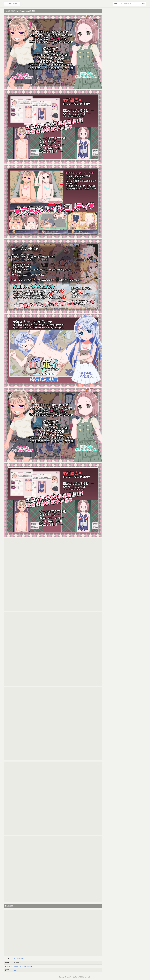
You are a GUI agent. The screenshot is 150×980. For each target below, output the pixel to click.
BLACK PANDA (19, 959)
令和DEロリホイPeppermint (23, 966)
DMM (16, 970)
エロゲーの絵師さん (12, 4)
